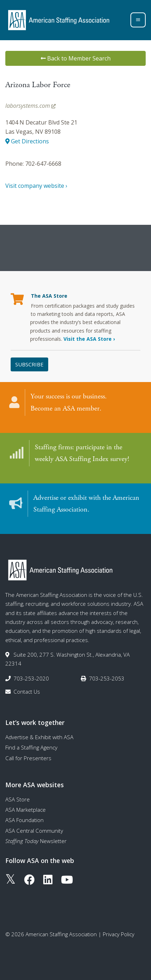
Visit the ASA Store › (89, 339)
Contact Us (27, 692)
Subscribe (29, 364)
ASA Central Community (34, 831)
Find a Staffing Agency (31, 747)
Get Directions (27, 141)
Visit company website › (36, 186)
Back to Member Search (76, 58)
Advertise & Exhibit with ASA (39, 737)
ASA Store (18, 799)
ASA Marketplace (26, 810)
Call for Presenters (28, 758)
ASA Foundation (24, 820)
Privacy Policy (119, 934)
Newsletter (36, 841)
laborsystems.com (30, 106)
